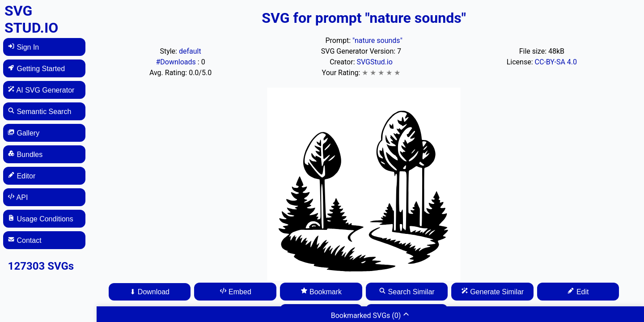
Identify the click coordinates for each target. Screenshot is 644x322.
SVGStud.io (374, 62)
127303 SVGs (41, 266)
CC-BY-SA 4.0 (556, 62)
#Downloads (176, 62)
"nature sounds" (377, 40)
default (190, 51)
